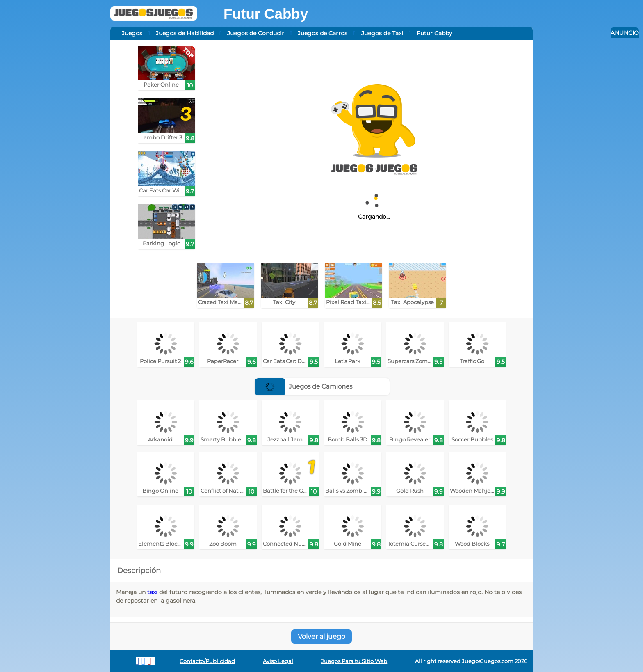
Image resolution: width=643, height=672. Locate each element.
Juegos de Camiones (304, 386)
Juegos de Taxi (382, 33)
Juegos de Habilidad (185, 33)
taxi (152, 592)
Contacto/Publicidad (207, 661)
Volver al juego (321, 637)
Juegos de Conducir (256, 33)
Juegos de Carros (323, 33)
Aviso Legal (278, 661)
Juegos (132, 33)
